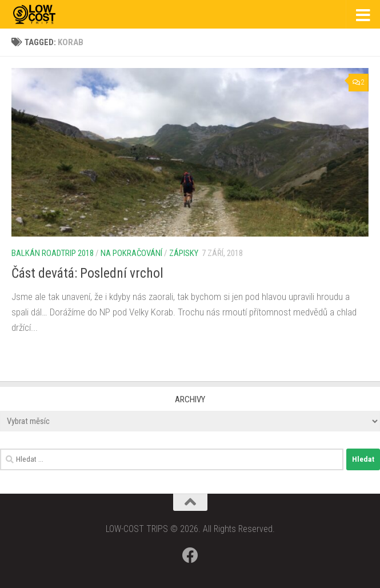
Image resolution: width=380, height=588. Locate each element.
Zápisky (184, 253)
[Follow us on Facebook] (190, 555)
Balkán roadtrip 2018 (53, 253)
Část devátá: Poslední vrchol (87, 273)
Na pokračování (131, 253)
